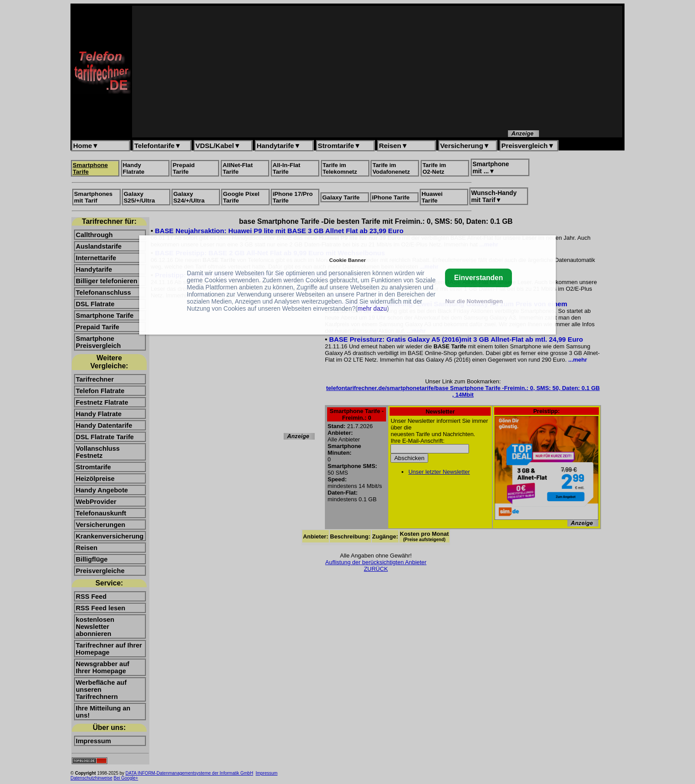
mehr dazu (372, 308)
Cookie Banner (347, 260)
